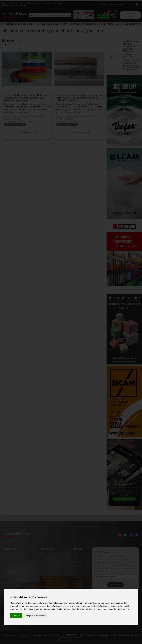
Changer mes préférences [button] (35, 616)
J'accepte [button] (16, 616)
